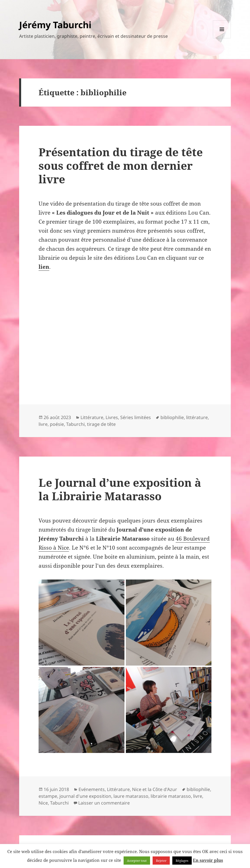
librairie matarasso (171, 796)
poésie (57, 424)
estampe (48, 796)
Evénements (92, 789)
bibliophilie (172, 417)
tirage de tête (101, 424)
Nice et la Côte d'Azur (155, 789)
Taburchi (75, 424)
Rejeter (161, 861)
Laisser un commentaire (104, 803)
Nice (43, 803)
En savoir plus (208, 860)
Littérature (92, 417)
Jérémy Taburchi (55, 25)
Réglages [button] (182, 861)
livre (43, 424)
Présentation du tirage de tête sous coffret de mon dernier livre (121, 165)
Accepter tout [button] (137, 861)
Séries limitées (136, 417)
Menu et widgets (222, 38)
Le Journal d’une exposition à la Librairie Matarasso (120, 489)
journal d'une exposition (85, 796)
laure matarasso (131, 796)
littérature (197, 417)
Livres (112, 417)
